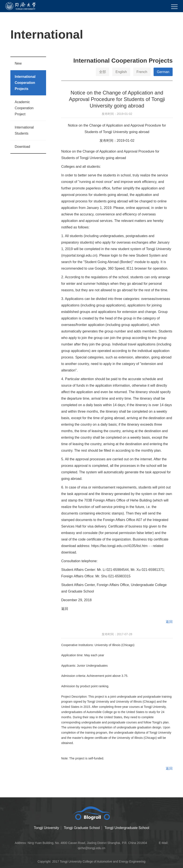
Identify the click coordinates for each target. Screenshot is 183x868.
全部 (103, 72)
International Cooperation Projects (25, 83)
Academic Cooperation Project (24, 108)
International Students (24, 130)
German (163, 72)
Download (22, 147)
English (121, 72)
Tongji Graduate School (82, 828)
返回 (65, 609)
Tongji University (47, 828)
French (142, 72)
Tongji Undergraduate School (127, 828)
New (18, 63)
